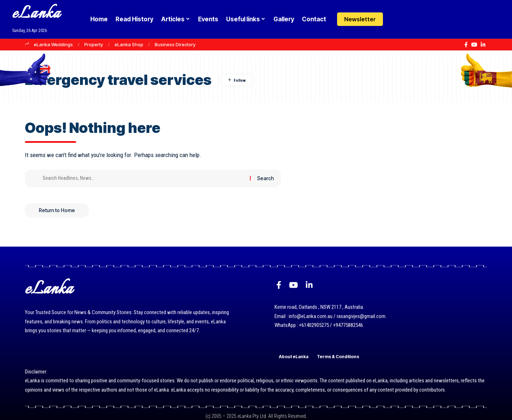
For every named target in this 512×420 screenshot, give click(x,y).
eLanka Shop (129, 44)
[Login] (396, 19)
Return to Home (57, 210)
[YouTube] (474, 45)
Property (94, 44)
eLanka (36, 14)
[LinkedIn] (483, 45)
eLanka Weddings (53, 44)
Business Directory (175, 44)
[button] (410, 19)
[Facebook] (466, 45)
